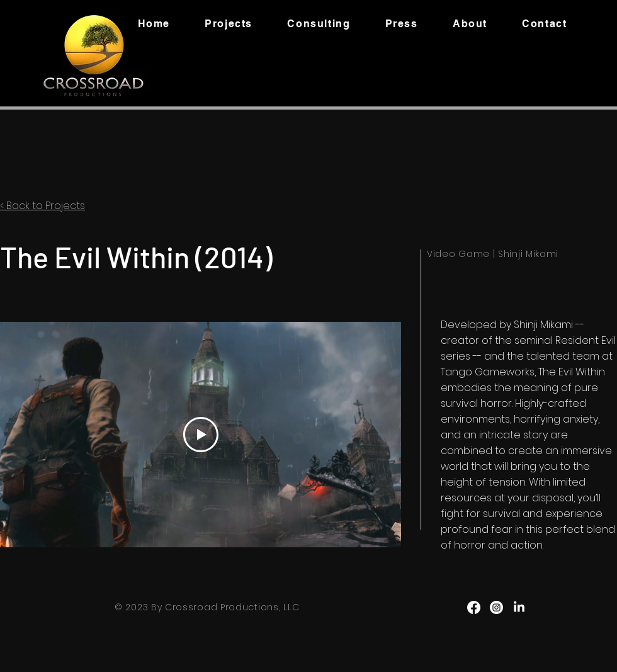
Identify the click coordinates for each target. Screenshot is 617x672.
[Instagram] (496, 607)
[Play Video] (201, 435)
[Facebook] (474, 607)
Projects (65, 206)
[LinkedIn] (519, 607)
